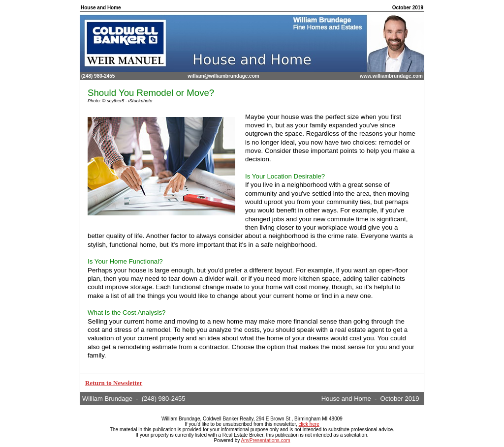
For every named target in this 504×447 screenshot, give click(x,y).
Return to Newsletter (114, 383)
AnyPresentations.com (265, 440)
